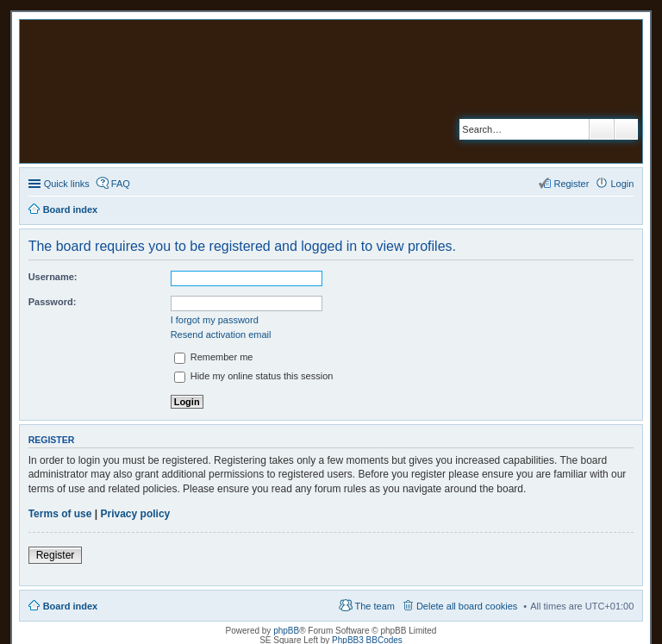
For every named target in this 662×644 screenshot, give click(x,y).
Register (56, 555)
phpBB (286, 631)
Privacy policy (136, 514)
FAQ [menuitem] (121, 184)
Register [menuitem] (571, 184)
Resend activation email (221, 335)
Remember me (214, 357)
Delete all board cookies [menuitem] (467, 606)
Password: (53, 302)
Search (602, 129)
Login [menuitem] (622, 184)
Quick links (67, 184)
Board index (71, 606)
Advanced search (626, 129)
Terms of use (60, 514)
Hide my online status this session (254, 376)
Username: (53, 277)
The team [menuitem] (374, 606)
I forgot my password (215, 320)
